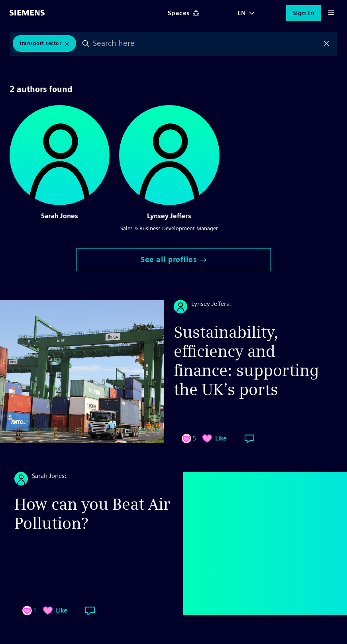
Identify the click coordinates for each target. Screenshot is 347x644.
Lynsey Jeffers (169, 216)
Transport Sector (40, 43)
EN (242, 13)
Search (86, 43)
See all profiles (173, 259)
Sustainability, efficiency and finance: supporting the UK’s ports (246, 361)
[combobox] (206, 43)
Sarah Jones (60, 216)
